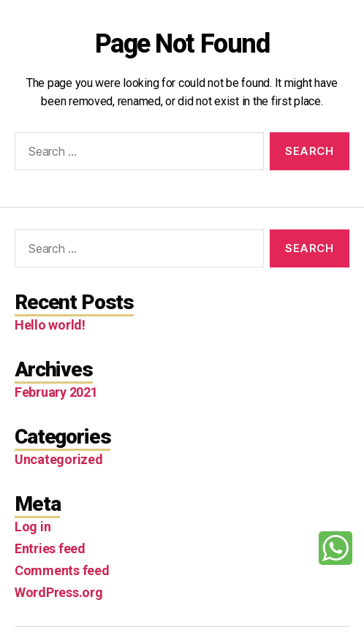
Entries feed (50, 548)
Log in (33, 527)
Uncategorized (59, 459)
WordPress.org (59, 592)
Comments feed (62, 570)
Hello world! (50, 325)
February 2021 (56, 392)
